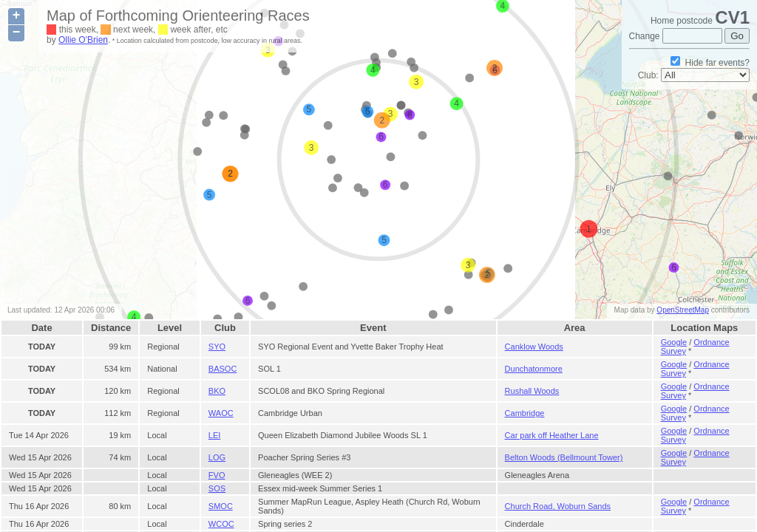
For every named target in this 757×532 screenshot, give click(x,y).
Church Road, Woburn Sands (558, 506)
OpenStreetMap (683, 310)
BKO (217, 391)
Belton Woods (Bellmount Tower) (564, 457)
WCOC (221, 524)
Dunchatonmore (534, 369)
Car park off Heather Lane (552, 435)
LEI (215, 435)
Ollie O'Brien (83, 40)
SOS (217, 488)
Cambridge (525, 413)
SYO (217, 347)
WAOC (221, 413)
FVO (217, 475)
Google (674, 342)
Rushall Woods (532, 391)
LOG (217, 457)
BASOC (223, 369)
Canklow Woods (534, 347)
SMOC (221, 506)
